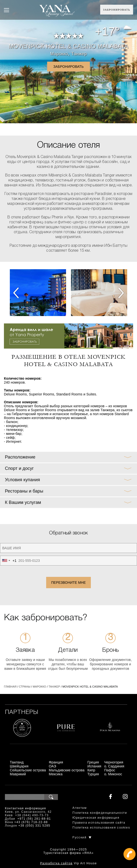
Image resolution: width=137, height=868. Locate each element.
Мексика (56, 774)
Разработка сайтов (56, 863)
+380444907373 (68, 861)
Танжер (79, 54)
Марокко (59, 54)
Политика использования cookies (101, 828)
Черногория (114, 762)
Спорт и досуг (19, 468)
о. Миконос (113, 774)
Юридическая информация (96, 818)
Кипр (91, 770)
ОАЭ (53, 766)
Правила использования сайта (99, 823)
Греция (93, 762)
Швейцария (19, 766)
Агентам (80, 808)
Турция (93, 774)
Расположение (20, 457)
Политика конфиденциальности (100, 813)
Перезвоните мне (68, 583)
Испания (94, 766)
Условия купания (22, 480)
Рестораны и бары (24, 491)
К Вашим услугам (23, 502)
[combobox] (8, 561)
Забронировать (117, 10)
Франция (56, 762)
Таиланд (17, 762)
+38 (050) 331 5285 (34, 826)
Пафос (110, 770)
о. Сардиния (114, 766)
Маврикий (18, 774)
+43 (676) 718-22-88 (31, 822)
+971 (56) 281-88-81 (34, 819)
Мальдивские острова (67, 770)
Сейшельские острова (28, 770)
